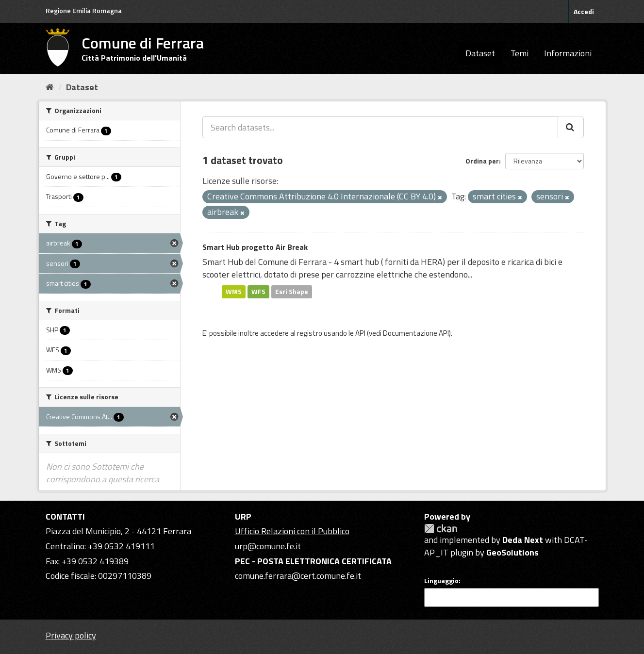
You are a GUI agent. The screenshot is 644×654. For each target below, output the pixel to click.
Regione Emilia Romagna (84, 10)
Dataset (480, 53)
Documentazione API (416, 333)
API (360, 333)
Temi (520, 53)
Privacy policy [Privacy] (71, 635)
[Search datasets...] (380, 127)
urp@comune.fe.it (268, 546)
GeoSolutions (512, 552)
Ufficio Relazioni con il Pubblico (292, 531)
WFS (258, 292)
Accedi (584, 11)
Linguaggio (441, 581)
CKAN (441, 529)
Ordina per (482, 161)
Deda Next (523, 540)
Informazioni (568, 53)
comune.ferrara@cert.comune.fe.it (298, 576)
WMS (234, 292)
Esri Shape (292, 292)
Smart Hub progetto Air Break (255, 247)
